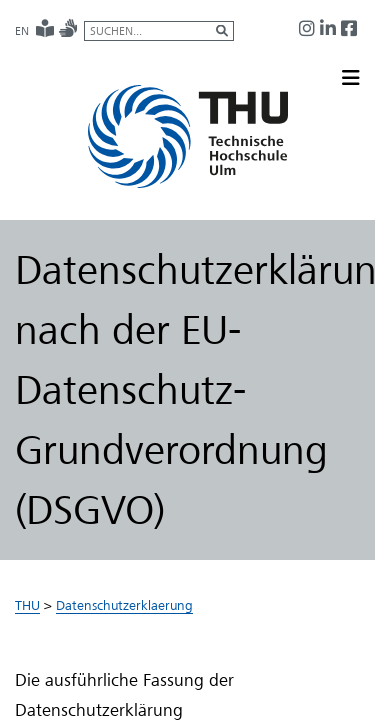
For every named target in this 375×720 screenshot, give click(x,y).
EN (22, 31)
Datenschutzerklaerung (124, 605)
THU (27, 605)
